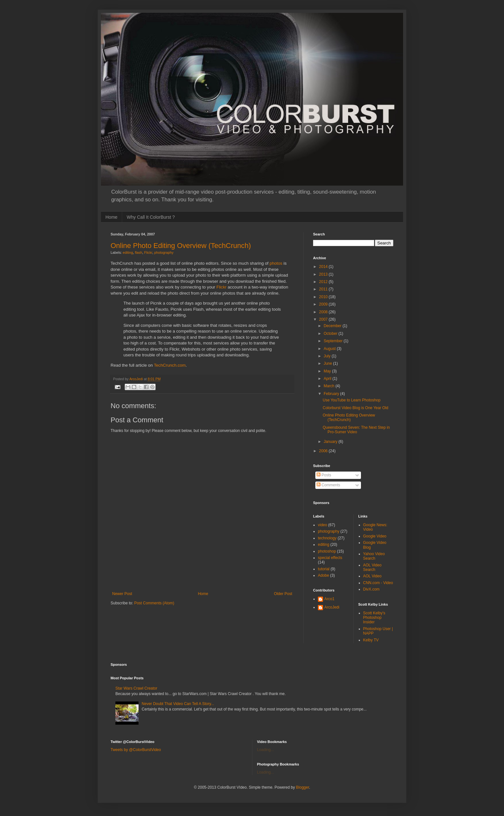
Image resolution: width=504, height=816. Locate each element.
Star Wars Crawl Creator (136, 688)
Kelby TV (371, 640)
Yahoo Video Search (374, 556)
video (323, 525)
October (331, 334)
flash (139, 252)
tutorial (324, 569)
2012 (324, 282)
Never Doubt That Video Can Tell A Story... (178, 704)
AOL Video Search (372, 567)
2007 (324, 319)
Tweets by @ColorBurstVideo (136, 750)
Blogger (303, 787)
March (330, 386)
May (328, 371)
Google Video (375, 536)
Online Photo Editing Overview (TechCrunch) (181, 246)
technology (327, 538)
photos (276, 263)
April (328, 379)
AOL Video (372, 576)
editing (128, 252)
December (333, 326)
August (330, 349)
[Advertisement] (202, 581)
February (332, 394)
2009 (324, 304)
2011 (324, 289)
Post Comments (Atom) (154, 603)
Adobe (324, 575)
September (334, 341)
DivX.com (371, 589)
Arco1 (329, 599)
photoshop (327, 551)
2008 (324, 312)
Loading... (266, 750)
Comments (328, 485)
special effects (330, 558)
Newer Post (122, 594)
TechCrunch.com (170, 365)
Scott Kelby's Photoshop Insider (374, 618)
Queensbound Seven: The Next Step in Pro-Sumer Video (356, 430)
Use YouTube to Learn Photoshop (352, 400)
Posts (324, 475)
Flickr (148, 252)
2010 (324, 297)
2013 (324, 274)
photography (164, 252)
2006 (324, 451)
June (328, 363)
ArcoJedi (332, 607)
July (328, 356)
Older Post (283, 594)
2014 (324, 267)
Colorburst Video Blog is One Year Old (355, 408)
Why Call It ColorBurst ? (151, 217)
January (331, 442)
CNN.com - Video (378, 583)
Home (111, 217)
